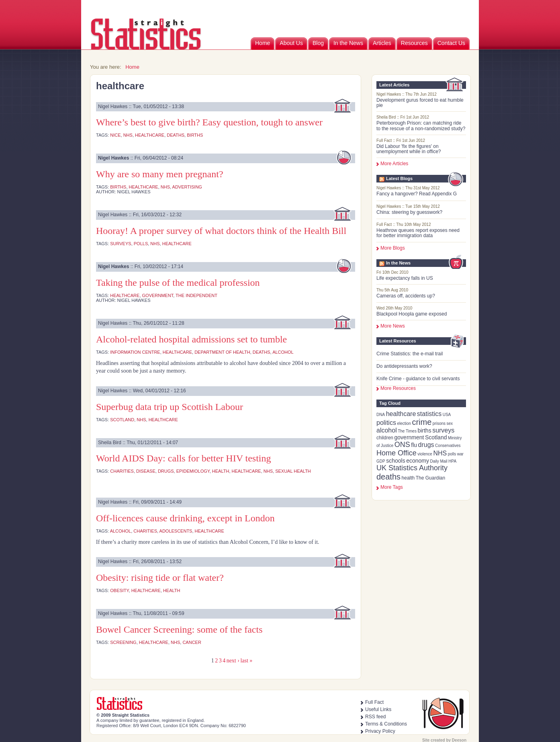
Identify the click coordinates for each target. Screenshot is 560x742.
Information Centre (135, 352)
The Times (407, 431)
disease (146, 471)
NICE (115, 135)
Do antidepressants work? (404, 366)
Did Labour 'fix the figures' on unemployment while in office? (409, 149)
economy (418, 461)
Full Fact (374, 702)
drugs (426, 445)
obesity (119, 590)
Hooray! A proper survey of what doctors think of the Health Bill (221, 231)
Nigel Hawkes (113, 158)
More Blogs (393, 248)
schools (395, 461)
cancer (192, 642)
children (385, 438)
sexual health (293, 471)
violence (425, 454)
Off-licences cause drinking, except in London (185, 518)
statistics (429, 414)
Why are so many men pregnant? (160, 174)
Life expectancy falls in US (405, 278)
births (424, 430)
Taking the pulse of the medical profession (178, 283)
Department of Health (222, 352)
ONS (402, 445)
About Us (291, 43)
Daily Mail (438, 461)
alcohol (387, 430)
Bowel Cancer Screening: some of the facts (179, 629)
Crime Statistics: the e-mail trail (410, 354)
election (404, 423)
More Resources (398, 388)
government (409, 437)
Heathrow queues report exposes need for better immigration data (418, 233)
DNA (381, 415)
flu (414, 445)
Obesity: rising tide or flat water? (160, 578)
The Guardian (430, 478)
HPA (452, 461)
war (460, 454)
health (408, 478)
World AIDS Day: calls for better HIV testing (184, 458)
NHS (440, 453)
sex (450, 423)
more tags (392, 487)
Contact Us (451, 43)
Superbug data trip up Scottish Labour (170, 407)
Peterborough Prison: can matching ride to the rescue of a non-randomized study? (421, 126)
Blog (318, 43)
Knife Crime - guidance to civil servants (418, 379)
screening (123, 642)
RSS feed (375, 717)
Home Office (396, 453)
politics (386, 423)
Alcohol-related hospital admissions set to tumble (191, 339)
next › (233, 661)
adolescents (176, 531)
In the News (348, 43)
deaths (388, 477)
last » (246, 661)
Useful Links (378, 709)
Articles (382, 43)
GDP (381, 461)
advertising (187, 187)
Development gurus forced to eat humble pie (420, 103)
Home (263, 43)
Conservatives (448, 446)
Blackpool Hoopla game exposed (412, 314)
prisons (439, 423)
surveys (443, 430)
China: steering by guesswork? (409, 212)
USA (447, 415)
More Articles (394, 164)
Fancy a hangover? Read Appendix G (417, 194)
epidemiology (193, 471)
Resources (414, 43)
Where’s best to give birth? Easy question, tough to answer (209, 122)
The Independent (196, 295)
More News (393, 326)
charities (122, 471)
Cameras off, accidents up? (406, 296)
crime (422, 422)
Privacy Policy (380, 731)
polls (452, 454)
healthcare (401, 414)
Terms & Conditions (386, 724)
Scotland (436, 437)
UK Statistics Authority (412, 468)
